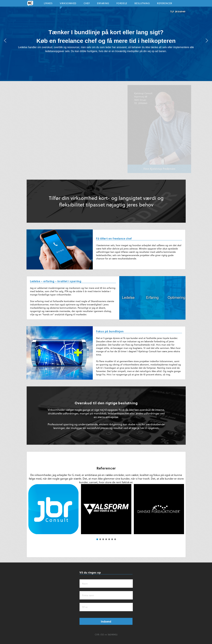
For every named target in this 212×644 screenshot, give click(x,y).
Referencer (165, 4)
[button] (5, 41)
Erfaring (103, 4)
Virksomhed (68, 4)
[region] (106, 41)
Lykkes (48, 4)
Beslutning (142, 4)
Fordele (122, 4)
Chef (87, 4)
